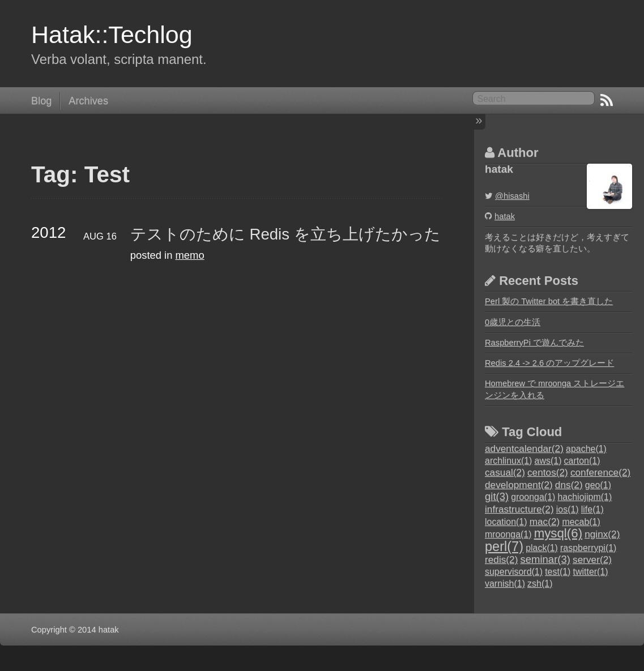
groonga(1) (533, 497)
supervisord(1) (514, 572)
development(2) (519, 485)
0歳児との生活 (513, 322)
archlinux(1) (508, 461)
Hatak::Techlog (112, 35)
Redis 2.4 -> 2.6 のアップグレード (549, 363)
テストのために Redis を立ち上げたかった (285, 234)
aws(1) (548, 461)
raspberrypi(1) (588, 548)
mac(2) (545, 522)
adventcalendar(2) (524, 448)
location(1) (506, 522)
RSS (607, 100)
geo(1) (598, 485)
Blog (41, 101)
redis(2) (501, 559)
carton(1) (582, 461)
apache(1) (586, 449)
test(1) (558, 572)
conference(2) (600, 472)
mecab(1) (581, 522)
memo (190, 255)
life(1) (592, 509)
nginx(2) (602, 534)
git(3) (497, 496)
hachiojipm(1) (585, 497)
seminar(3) (545, 559)
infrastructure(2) (519, 509)
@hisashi (512, 196)
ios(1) (568, 509)
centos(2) (548, 472)
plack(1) (542, 548)
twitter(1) (591, 572)
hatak (505, 216)
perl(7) (504, 546)
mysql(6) (558, 533)
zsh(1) (540, 584)
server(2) (592, 559)
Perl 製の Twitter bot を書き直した (549, 301)
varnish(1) (505, 584)
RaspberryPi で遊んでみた (534, 343)
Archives (88, 101)
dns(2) (569, 485)
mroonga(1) (508, 534)
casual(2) (505, 472)
